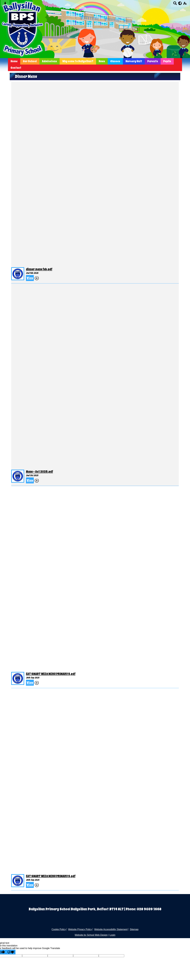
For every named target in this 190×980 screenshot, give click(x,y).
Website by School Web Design (91, 935)
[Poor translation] (11, 952)
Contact (16, 68)
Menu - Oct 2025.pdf (39, 472)
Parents (153, 61)
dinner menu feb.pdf (39, 269)
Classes (115, 61)
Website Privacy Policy (80, 929)
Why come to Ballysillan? (78, 61)
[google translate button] (180, 3)
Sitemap (134, 929)
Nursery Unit (134, 61)
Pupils (167, 61)
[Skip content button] (5, 4)
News (102, 61)
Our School (30, 61)
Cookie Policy (59, 929)
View (30, 278)
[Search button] (175, 4)
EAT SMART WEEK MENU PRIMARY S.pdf (51, 674)
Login (112, 935)
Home (14, 61)
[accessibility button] (185, 4)
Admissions (49, 61)
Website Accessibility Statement (111, 929)
